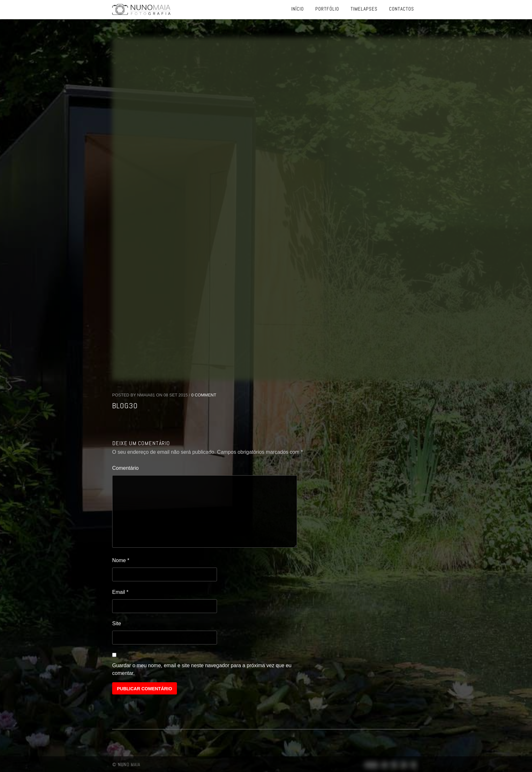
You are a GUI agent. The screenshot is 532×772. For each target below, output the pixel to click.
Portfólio (327, 9)
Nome (121, 560)
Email (120, 592)
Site (117, 623)
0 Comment (204, 395)
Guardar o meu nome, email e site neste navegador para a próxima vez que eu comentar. (202, 669)
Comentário (125, 468)
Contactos (402, 9)
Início (298, 9)
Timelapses (364, 9)
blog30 (125, 406)
